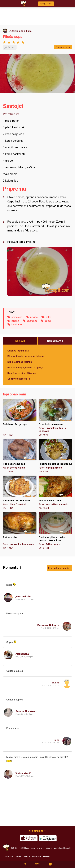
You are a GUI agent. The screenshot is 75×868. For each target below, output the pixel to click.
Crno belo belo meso (55, 418)
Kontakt (68, 848)
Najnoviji (20, 341)
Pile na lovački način (55, 493)
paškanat (32, 321)
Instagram (37, 856)
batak (48, 321)
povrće (34, 317)
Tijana (56, 740)
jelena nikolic (24, 31)
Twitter (18, 856)
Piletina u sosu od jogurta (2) (55, 456)
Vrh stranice (36, 831)
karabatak (17, 324)
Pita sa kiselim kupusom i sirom (25, 356)
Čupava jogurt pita (18, 351)
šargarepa (17, 317)
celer (48, 317)
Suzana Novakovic (26, 711)
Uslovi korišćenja (45, 848)
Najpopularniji (55, 341)
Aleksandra (22, 654)
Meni (38, 864)
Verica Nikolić (23, 773)
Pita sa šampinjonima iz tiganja (25, 367)
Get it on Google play (48, 838)
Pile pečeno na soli (20, 456)
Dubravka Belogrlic (48, 625)
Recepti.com (6, 848)
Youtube (27, 856)
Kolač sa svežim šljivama (22, 373)
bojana (56, 682)
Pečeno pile (20, 531)
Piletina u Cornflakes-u (20, 493)
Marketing (58, 848)
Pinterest (47, 856)
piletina (15, 321)
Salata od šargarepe (20, 418)
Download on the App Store (29, 838)
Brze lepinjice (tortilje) (20, 362)
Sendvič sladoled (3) (19, 379)
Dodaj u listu (63, 47)
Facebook (9, 856)
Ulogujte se (46, 4)
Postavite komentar (59, 568)
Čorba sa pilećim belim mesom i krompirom (55, 531)
